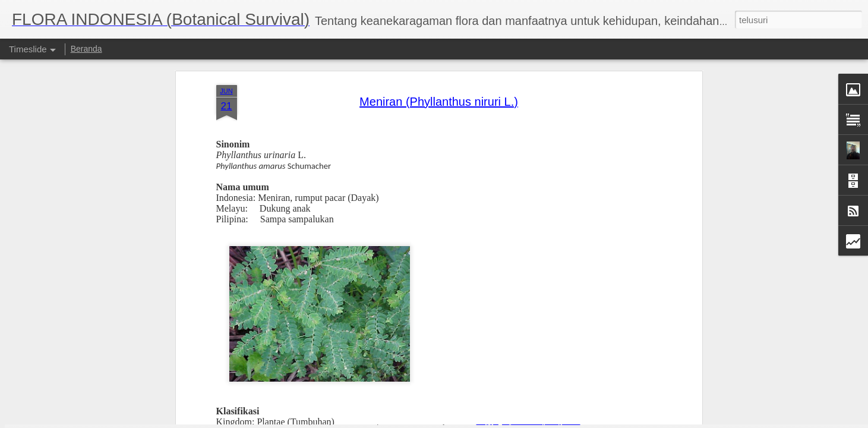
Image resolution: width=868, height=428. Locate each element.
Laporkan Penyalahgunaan (541, 421)
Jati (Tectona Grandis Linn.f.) (604, 397)
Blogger (487, 421)
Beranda (86, 49)
